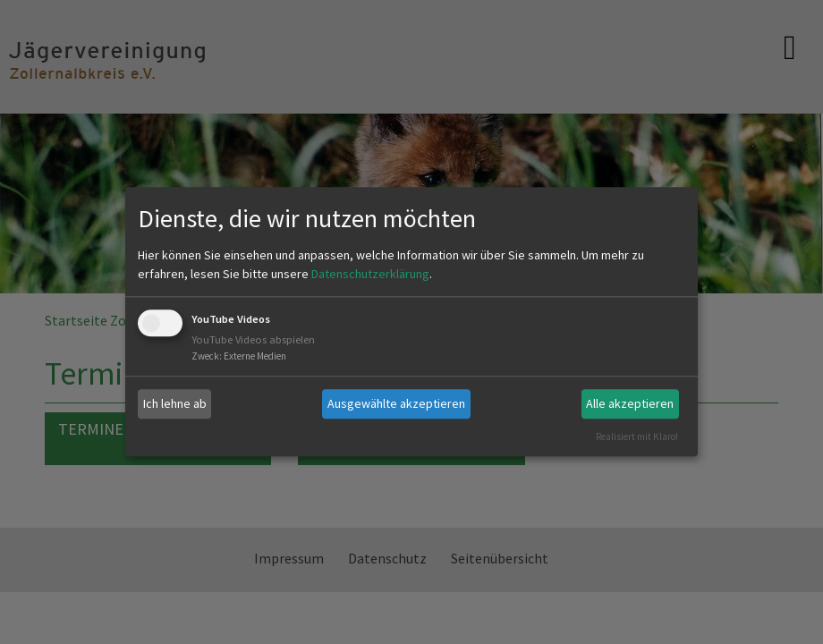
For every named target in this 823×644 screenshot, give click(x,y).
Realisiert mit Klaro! (637, 436)
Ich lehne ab (175, 403)
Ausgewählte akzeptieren (396, 403)
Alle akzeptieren (630, 403)
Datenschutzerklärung (370, 274)
